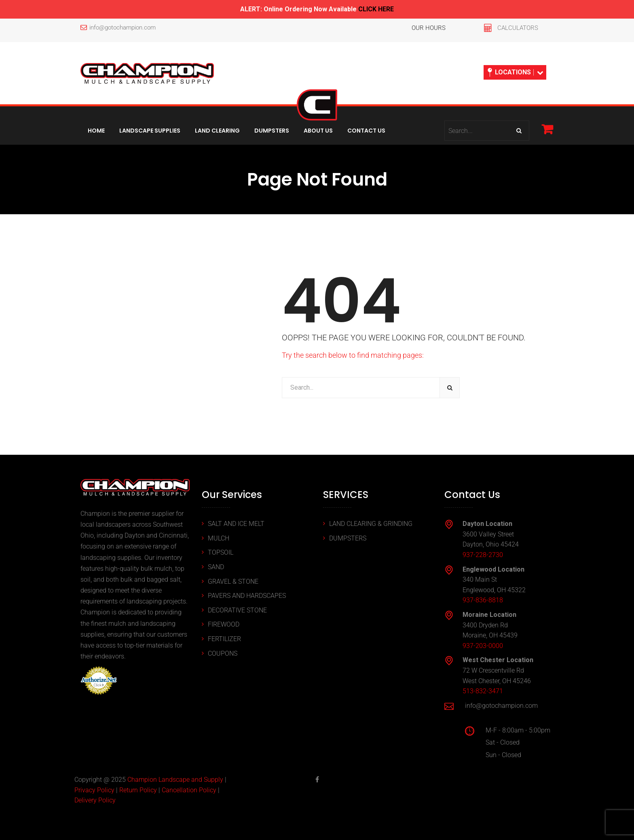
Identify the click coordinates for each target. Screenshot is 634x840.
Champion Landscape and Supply (175, 780)
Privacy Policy (94, 790)
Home (96, 131)
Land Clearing (217, 131)
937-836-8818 (483, 600)
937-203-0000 (483, 646)
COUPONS (223, 653)
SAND (216, 567)
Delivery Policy (95, 800)
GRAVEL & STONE (233, 581)
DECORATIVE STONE (237, 610)
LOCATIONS (516, 72)
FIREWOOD (224, 624)
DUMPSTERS (348, 538)
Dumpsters (272, 131)
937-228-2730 (483, 555)
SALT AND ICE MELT (236, 524)
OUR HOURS (429, 28)
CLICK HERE (376, 9)
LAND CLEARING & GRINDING (371, 524)
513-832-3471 (483, 691)
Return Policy (138, 790)
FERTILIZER (224, 639)
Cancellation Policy (189, 790)
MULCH (219, 538)
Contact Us (366, 131)
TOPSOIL (221, 552)
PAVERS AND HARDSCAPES (247, 596)
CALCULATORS (518, 28)
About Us (318, 131)
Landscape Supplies (150, 131)
